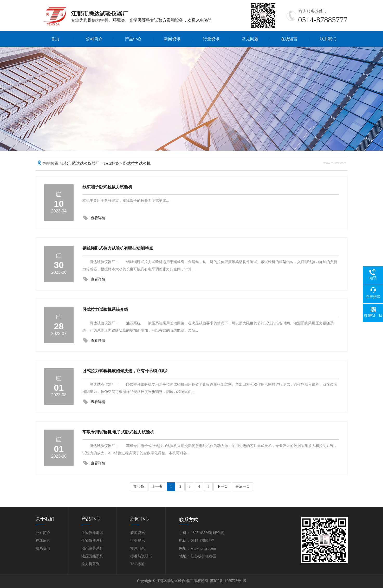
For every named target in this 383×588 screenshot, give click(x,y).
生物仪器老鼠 (92, 533)
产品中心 (133, 39)
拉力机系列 (90, 564)
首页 (55, 39)
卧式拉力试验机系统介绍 (105, 309)
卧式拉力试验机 (137, 163)
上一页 (157, 487)
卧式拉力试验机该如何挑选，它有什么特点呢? (125, 371)
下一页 (222, 487)
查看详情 (98, 218)
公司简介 (94, 39)
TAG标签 (111, 163)
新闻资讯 (172, 39)
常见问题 (250, 39)
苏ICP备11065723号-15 (228, 581)
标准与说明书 (141, 556)
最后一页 (243, 487)
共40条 (139, 487)
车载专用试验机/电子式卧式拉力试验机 (118, 432)
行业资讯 (211, 39)
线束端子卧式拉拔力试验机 (107, 187)
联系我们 (328, 39)
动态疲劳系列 (92, 548)
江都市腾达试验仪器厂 (80, 163)
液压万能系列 (92, 556)
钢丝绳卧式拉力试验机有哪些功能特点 (118, 248)
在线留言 (289, 39)
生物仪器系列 (92, 541)
